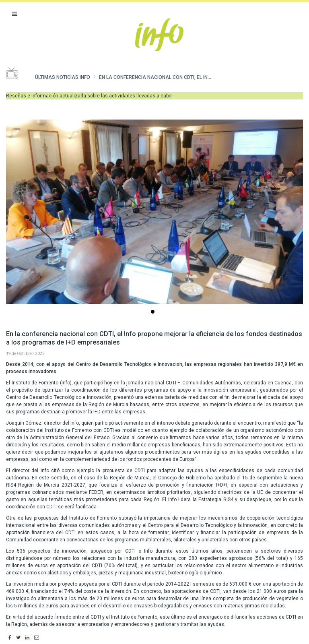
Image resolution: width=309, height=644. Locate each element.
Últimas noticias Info (63, 77)
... (154, 313)
